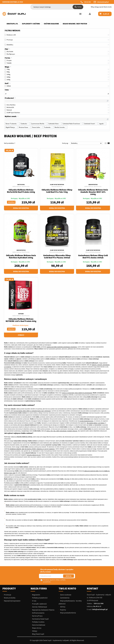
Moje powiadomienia (68, 613)
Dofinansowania (38, 613)
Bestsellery (87, 143)
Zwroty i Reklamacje (39, 607)
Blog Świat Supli (38, 634)
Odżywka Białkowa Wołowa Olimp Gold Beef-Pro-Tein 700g (57, 191)
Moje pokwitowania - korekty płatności (70, 602)
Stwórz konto (108, 7)
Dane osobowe (66, 595)
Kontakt (93, 588)
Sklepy (34, 631)
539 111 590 (87, 2)
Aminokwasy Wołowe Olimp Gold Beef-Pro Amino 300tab (93, 256)
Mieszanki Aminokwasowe (57, 252)
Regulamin (36, 595)
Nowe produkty (9, 598)
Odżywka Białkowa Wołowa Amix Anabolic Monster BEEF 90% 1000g (93, 192)
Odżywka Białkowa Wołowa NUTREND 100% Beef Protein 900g (21, 320)
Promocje (7, 595)
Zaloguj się (98, 7)
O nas (34, 601)
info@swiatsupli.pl (103, 2)
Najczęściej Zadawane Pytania (43, 610)
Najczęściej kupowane (12, 601)
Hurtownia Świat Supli (40, 619)
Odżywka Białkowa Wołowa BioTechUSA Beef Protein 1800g (21, 191)
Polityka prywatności (40, 598)
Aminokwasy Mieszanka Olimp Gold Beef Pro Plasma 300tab (57, 256)
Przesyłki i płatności (39, 604)
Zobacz (21, 335)
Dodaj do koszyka (21, 208)
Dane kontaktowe (38, 625)
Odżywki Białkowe (57, 186)
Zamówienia (65, 598)
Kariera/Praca (37, 616)
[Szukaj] (57, 7)
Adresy (63, 607)
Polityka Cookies (38, 622)
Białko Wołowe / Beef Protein (21, 186)
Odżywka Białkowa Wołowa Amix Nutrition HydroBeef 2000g (21, 256)
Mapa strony (37, 628)
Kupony (63, 610)
